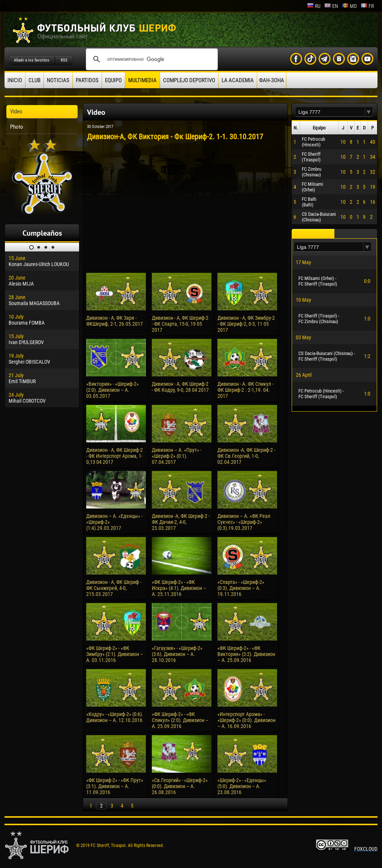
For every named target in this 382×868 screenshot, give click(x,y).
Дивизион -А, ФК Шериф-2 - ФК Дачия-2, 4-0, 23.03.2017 (181, 522)
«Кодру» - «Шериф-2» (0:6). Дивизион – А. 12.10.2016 (115, 717)
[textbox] (330, 112)
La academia (238, 80)
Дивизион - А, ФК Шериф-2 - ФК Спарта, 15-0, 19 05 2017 (180, 324)
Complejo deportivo (189, 80)
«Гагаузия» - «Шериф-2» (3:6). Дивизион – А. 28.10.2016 (177, 654)
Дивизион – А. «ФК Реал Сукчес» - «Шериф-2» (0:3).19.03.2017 (244, 522)
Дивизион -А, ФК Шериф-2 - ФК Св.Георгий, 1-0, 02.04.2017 (246, 456)
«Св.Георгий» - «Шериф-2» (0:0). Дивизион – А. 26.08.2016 (180, 786)
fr (367, 6)
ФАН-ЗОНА (272, 80)
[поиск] (151, 59)
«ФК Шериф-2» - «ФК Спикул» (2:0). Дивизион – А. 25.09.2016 (180, 720)
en (331, 6)
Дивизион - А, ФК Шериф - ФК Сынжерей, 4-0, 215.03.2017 (114, 588)
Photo (17, 127)
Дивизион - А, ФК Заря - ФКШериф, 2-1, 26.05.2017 (115, 321)
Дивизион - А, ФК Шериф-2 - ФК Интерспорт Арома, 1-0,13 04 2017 (115, 456)
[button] (369, 112)
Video (16, 111)
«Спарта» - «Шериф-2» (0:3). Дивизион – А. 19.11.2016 (241, 588)
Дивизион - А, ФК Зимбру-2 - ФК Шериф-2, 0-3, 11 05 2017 (246, 324)
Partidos (87, 80)
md (349, 6)
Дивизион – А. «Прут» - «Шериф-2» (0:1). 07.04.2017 (177, 456)
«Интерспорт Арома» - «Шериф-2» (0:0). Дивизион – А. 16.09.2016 (246, 720)
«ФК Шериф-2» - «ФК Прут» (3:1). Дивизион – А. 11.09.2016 (115, 786)
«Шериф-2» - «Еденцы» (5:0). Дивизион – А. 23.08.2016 (242, 786)
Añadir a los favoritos (31, 60)
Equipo (113, 80)
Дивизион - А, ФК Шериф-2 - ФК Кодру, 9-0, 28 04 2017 (180, 387)
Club (34, 80)
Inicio (15, 80)
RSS (64, 60)
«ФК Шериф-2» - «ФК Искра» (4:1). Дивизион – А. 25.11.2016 (179, 588)
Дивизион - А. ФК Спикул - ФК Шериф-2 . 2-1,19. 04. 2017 (245, 390)
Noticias (58, 80)
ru (314, 6)
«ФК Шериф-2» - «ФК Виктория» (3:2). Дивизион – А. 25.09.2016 (246, 654)
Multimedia (142, 80)
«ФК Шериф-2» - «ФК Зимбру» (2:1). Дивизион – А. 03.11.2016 (115, 654)
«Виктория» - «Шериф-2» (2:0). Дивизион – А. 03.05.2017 (112, 390)
